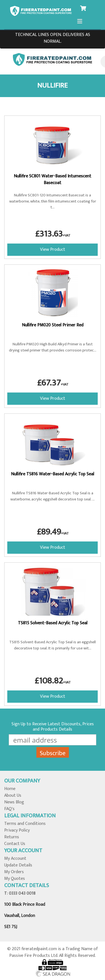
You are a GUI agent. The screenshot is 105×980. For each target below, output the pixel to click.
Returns (12, 837)
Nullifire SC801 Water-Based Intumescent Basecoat (53, 180)
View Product (53, 250)
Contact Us (15, 844)
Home (10, 789)
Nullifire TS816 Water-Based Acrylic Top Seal (53, 474)
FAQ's (9, 809)
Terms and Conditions (25, 824)
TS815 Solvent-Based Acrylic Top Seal (53, 623)
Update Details (18, 865)
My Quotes (15, 879)
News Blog (14, 802)
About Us (13, 795)
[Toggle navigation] (80, 21)
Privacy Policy (17, 830)
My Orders (14, 872)
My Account (15, 859)
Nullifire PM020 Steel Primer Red (53, 325)
